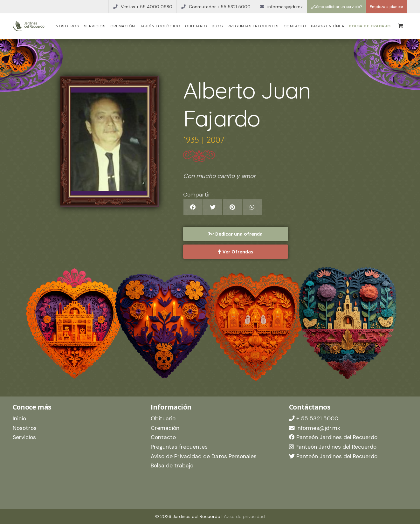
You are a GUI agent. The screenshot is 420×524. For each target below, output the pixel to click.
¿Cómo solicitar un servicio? (336, 7)
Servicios (95, 26)
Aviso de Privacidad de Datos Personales (204, 456)
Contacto (295, 26)
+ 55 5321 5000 (314, 418)
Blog (217, 26)
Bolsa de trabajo (370, 26)
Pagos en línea (327, 26)
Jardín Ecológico (160, 26)
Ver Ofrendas (236, 252)
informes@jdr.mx (315, 428)
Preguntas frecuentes (253, 26)
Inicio (19, 418)
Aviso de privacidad (244, 516)
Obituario (196, 26)
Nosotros (67, 26)
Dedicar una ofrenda (235, 234)
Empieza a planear (387, 7)
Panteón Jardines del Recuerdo (333, 437)
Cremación (123, 26)
